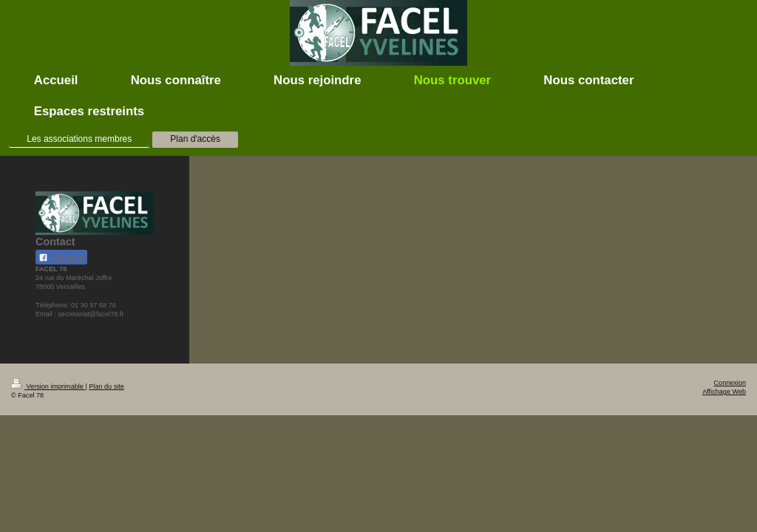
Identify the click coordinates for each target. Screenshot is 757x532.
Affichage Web (724, 392)
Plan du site (106, 386)
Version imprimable (48, 386)
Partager (61, 258)
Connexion (730, 383)
